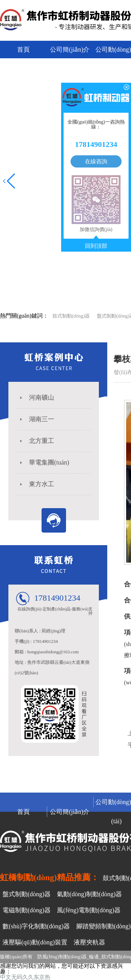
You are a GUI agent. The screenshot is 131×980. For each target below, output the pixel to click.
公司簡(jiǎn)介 (70, 50)
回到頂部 (96, 246)
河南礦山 (36, 398)
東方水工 (36, 484)
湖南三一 (36, 419)
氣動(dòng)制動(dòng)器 (89, 894)
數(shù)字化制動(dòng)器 (36, 926)
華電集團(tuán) (44, 462)
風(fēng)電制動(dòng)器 (89, 910)
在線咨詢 (96, 161)
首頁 (23, 50)
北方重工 (36, 441)
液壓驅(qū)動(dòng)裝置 (35, 942)
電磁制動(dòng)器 (27, 910)
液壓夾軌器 (89, 942)
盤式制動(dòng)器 (27, 894)
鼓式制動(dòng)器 (71, 316)
